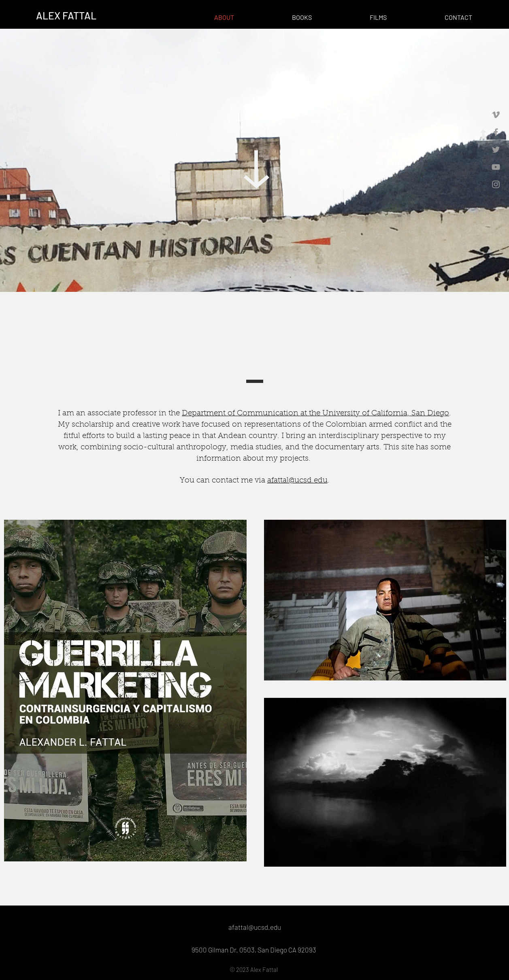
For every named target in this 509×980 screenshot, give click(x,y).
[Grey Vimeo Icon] (496, 115)
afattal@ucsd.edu (297, 481)
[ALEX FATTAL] (66, 16)
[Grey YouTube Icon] (496, 167)
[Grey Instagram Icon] (496, 184)
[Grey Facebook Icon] (496, 132)
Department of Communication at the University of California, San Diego (315, 413)
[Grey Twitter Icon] (496, 150)
